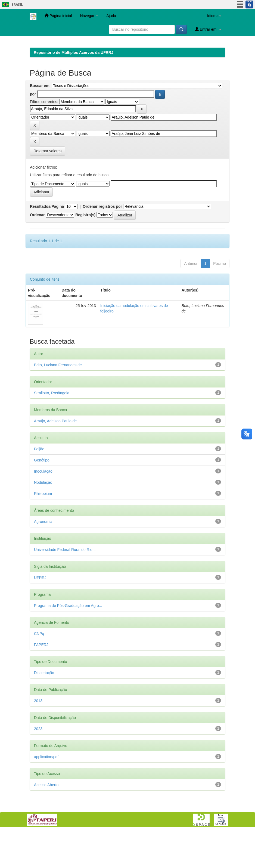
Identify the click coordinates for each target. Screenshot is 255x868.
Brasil (12, 4)
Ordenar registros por (102, 242)
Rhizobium (43, 529)
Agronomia (43, 557)
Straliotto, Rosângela (52, 428)
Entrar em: (208, 29)
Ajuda (111, 16)
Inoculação (43, 507)
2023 (38, 764)
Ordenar (37, 250)
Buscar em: (40, 121)
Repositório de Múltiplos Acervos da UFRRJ (74, 88)
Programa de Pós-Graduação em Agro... (68, 641)
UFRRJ (40, 613)
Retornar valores (48, 186)
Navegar (89, 16)
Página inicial (58, 16)
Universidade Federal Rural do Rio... (65, 585)
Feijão (39, 484)
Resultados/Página (47, 242)
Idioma (214, 16)
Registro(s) (85, 250)
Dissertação (44, 708)
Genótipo (42, 495)
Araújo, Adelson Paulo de (55, 456)
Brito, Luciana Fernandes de (58, 400)
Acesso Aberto (46, 820)
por (33, 129)
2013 (38, 736)
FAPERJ (41, 680)
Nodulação (43, 518)
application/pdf (46, 792)
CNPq (39, 669)
